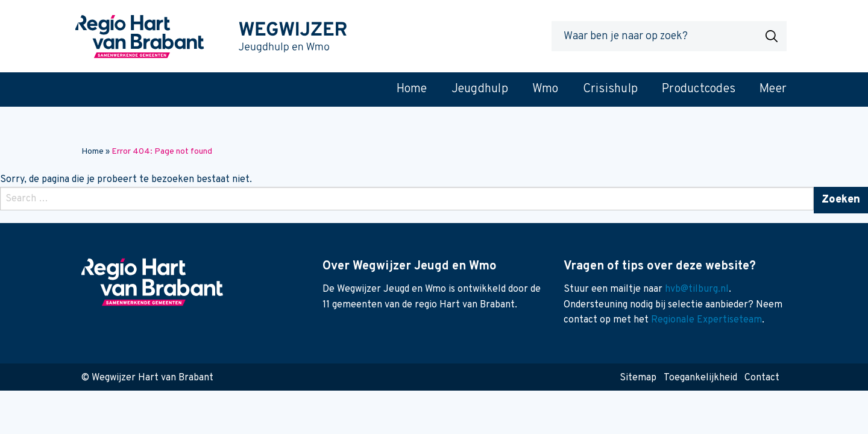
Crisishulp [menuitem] (611, 89)
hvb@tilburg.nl (697, 289)
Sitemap (638, 378)
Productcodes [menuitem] (699, 89)
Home (93, 152)
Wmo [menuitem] (546, 89)
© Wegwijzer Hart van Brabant (147, 378)
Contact (762, 378)
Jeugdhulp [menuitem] (480, 89)
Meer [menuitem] (773, 89)
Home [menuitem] (412, 89)
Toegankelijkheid (700, 378)
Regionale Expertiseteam (706, 320)
